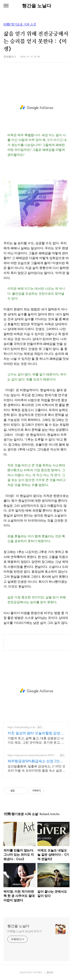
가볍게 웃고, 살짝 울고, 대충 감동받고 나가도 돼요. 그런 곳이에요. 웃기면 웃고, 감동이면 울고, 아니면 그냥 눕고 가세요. (36, 741)
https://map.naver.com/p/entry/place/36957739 (32, 755)
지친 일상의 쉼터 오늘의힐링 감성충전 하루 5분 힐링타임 (36, 733)
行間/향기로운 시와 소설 (20, 25)
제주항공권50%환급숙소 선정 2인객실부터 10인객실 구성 (35, 761)
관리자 (50, 972)
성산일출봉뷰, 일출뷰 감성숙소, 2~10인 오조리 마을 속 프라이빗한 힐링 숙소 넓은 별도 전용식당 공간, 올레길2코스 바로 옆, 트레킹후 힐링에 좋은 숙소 (36, 769)
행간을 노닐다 (37, 6)
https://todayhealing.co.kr (22, 727)
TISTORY (37, 972)
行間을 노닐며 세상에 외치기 (25, 931)
